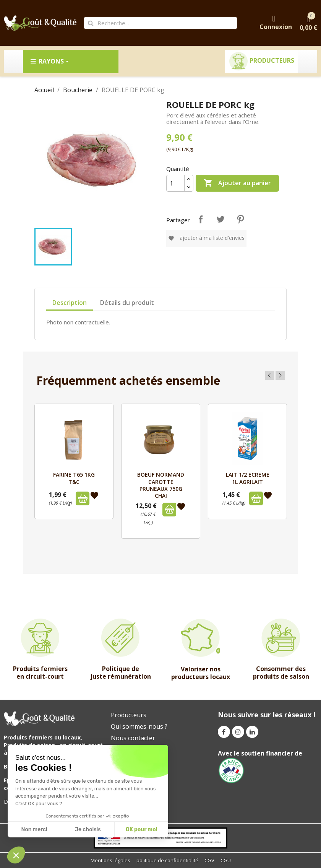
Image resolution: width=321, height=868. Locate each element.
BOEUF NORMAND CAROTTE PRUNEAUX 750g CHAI (161, 485)
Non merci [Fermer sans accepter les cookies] (34, 830)
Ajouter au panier (237, 183)
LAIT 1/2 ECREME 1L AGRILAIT (248, 478)
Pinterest (240, 219)
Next (280, 375)
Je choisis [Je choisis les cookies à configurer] (88, 830)
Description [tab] (70, 303)
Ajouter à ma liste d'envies (206, 238)
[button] (16, 855)
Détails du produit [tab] (127, 303)
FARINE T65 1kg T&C (74, 478)
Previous (270, 375)
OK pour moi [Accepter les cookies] (142, 830)
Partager (201, 219)
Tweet (220, 219)
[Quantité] (175, 183)
